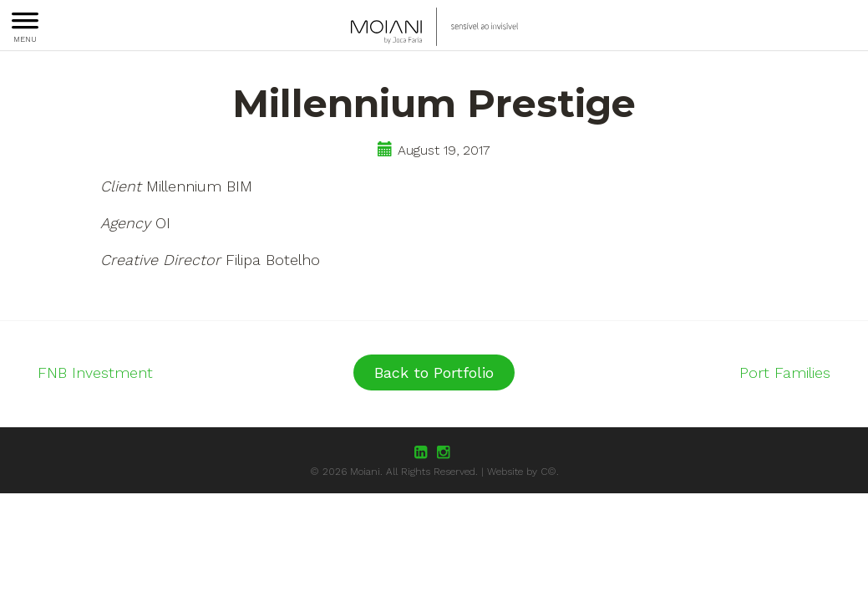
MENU (25, 28)
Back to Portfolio (434, 372)
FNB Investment (95, 372)
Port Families (785, 372)
